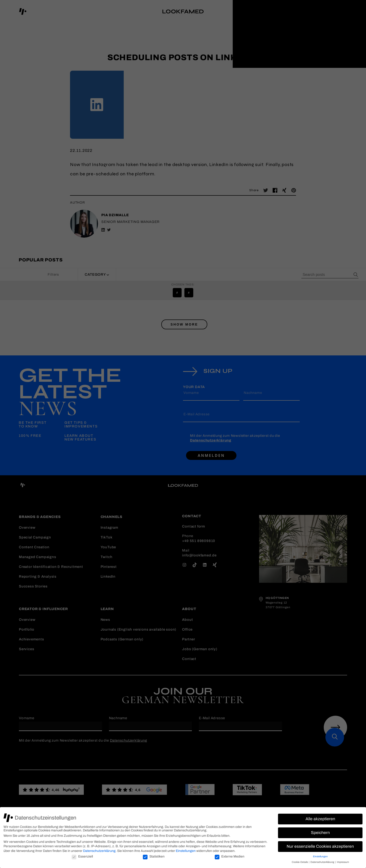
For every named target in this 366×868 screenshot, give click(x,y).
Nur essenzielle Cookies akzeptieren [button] (320, 846)
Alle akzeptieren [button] (320, 819)
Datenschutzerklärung (99, 851)
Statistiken (154, 856)
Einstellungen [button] (320, 856)
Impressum (343, 862)
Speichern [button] (320, 833)
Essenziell (82, 856)
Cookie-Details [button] (300, 862)
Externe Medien (230, 856)
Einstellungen (186, 851)
